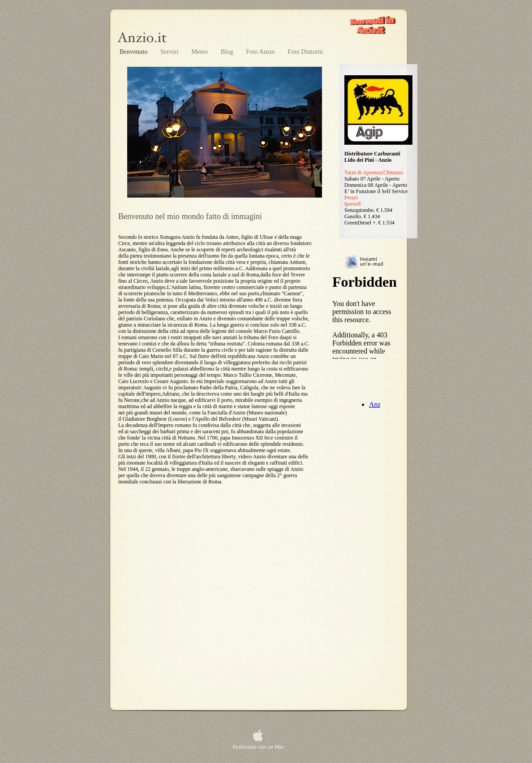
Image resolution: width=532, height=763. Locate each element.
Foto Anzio (261, 52)
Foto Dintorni (305, 52)
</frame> (366, 316)
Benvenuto (134, 52)
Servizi (170, 52)
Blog (228, 52)
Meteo (200, 52)
